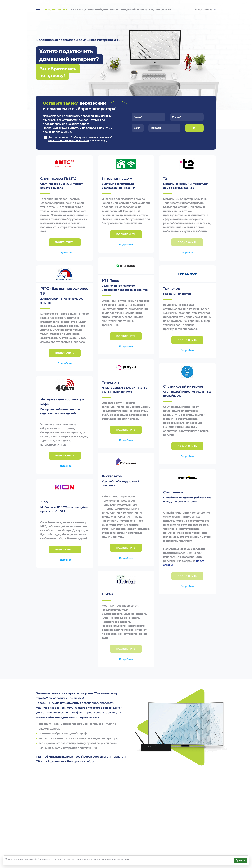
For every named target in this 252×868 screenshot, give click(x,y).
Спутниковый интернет (183, 386)
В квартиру (78, 10)
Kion (44, 502)
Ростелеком (112, 476)
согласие (59, 137)
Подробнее (65, 253)
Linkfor (108, 594)
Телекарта (111, 382)
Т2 (165, 179)
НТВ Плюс (110, 281)
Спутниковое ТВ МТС (58, 179)
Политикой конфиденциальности (69, 141)
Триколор (172, 289)
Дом (137, 128)
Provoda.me (56, 10)
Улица (177, 117)
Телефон (157, 128)
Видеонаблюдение (134, 10)
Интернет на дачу (117, 179)
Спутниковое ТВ (160, 10)
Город (138, 117)
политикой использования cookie (113, 859)
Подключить (194, 128)
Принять (240, 860)
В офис (115, 10)
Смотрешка (173, 492)
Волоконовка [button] (203, 10)
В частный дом (98, 10)
